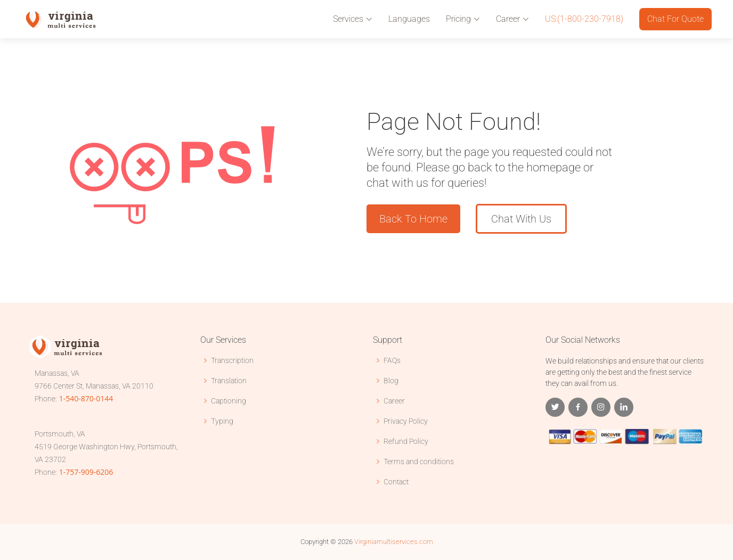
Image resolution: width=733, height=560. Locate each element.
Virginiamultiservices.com (394, 542)
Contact (396, 482)
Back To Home (413, 219)
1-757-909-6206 (86, 472)
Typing (222, 421)
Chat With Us (521, 219)
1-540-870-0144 (86, 398)
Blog (391, 381)
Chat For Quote (675, 19)
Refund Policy (406, 441)
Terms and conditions (419, 462)
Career (394, 401)
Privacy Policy (406, 421)
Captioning (229, 401)
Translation (229, 381)
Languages (409, 19)
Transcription (232, 360)
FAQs (392, 360)
